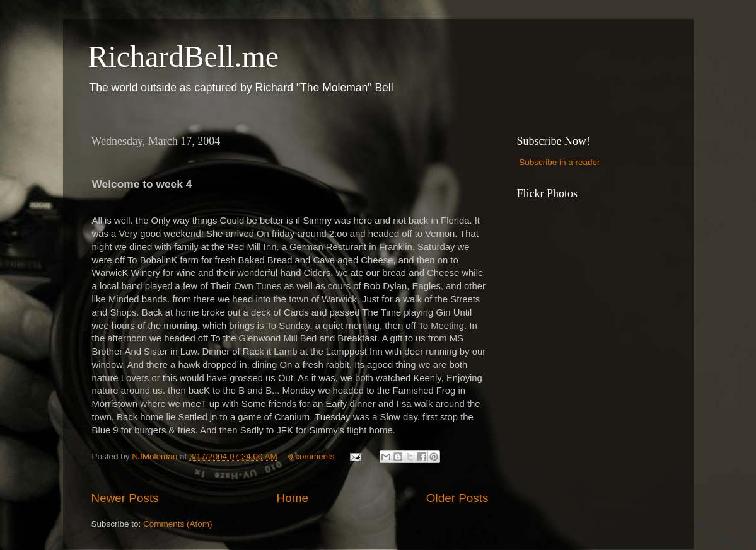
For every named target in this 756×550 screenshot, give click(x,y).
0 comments (311, 456)
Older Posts (457, 498)
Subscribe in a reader (559, 162)
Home (293, 498)
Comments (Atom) (178, 524)
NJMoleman (156, 456)
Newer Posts (125, 498)
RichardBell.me (184, 56)
